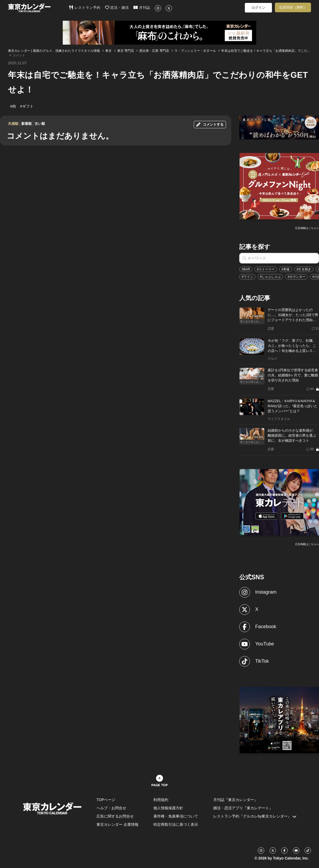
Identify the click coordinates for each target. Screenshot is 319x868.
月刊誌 (142, 7)
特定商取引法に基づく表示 (176, 824)
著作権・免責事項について (176, 816)
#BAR (246, 269)
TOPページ (106, 800)
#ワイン (247, 277)
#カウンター (297, 277)
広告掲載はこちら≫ (307, 228)
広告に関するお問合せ (115, 816)
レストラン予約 (85, 7)
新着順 (26, 124)
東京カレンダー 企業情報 (117, 824)
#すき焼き (304, 269)
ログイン (258, 8)
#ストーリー (266, 269)
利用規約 (161, 800)
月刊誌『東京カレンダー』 (236, 800)
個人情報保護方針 (168, 808)
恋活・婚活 (117, 7)
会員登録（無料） (293, 7)
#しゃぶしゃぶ (270, 277)
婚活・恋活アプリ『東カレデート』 (243, 808)
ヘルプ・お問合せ (111, 808)
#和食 (286, 269)
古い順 (40, 124)
